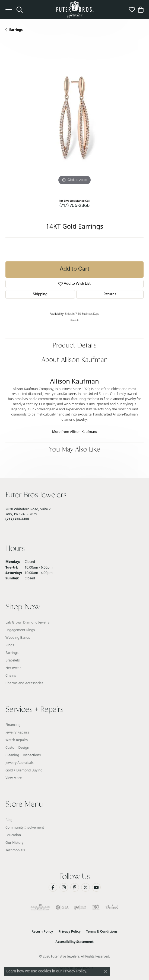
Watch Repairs (17, 740)
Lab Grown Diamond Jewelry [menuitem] (27, 622)
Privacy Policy (69, 931)
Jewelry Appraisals (20, 763)
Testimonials (15, 850)
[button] (20, 9)
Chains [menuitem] (11, 675)
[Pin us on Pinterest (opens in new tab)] (75, 887)
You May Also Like (75, 450)
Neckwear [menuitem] (13, 668)
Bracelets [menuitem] (13, 660)
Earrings (16, 30)
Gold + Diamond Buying (24, 770)
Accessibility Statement (74, 942)
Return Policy (42, 931)
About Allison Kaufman (75, 360)
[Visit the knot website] (112, 907)
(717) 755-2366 (74, 206)
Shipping (40, 294)
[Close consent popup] (106, 971)
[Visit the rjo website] (96, 907)
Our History (15, 843)
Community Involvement (25, 827)
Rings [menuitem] (10, 645)
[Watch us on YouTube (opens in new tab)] (96, 887)
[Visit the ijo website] (80, 907)
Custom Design (17, 747)
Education (13, 835)
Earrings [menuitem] (12, 653)
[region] (74, 117)
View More (14, 778)
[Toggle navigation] (9, 9)
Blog (9, 820)
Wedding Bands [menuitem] (18, 637)
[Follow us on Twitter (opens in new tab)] (85, 887)
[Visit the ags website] (40, 907)
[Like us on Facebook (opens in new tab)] (53, 887)
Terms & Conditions (102, 931)
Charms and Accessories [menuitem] (24, 683)
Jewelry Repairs (17, 732)
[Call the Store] (17, 519)
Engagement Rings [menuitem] (20, 630)
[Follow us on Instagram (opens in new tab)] (64, 887)
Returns (110, 294)
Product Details (75, 346)
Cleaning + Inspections (23, 755)
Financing (13, 725)
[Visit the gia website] (62, 907)
